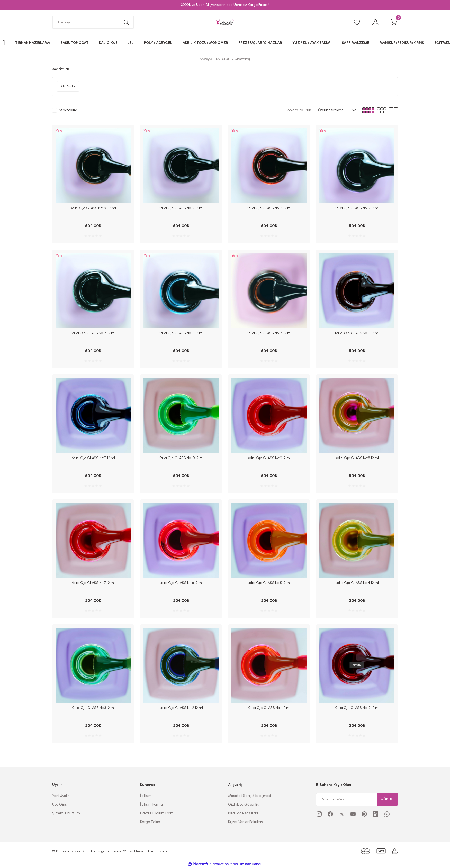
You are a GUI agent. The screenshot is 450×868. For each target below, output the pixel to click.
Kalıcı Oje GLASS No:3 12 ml (93, 708)
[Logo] (225, 23)
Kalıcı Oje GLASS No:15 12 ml (181, 334)
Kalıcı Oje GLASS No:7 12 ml (93, 583)
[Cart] (394, 23)
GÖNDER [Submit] (388, 799)
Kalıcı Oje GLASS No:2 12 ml (181, 708)
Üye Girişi (60, 804)
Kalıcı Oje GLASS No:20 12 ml (93, 209)
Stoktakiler (68, 111)
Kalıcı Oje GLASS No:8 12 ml (357, 458)
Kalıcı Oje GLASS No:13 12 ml (357, 334)
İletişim (146, 796)
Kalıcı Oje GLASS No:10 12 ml (181, 458)
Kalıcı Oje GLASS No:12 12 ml (357, 708)
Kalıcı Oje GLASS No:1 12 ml (269, 708)
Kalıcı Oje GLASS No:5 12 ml (269, 583)
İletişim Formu (151, 804)
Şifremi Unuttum (66, 813)
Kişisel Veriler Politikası (246, 822)
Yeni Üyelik (61, 796)
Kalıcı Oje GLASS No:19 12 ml (181, 209)
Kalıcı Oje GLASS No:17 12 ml (357, 209)
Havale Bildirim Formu (158, 813)
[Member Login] (375, 23)
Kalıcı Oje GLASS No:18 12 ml (269, 209)
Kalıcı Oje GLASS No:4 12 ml (357, 583)
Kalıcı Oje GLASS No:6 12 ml (181, 583)
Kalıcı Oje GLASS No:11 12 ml (93, 458)
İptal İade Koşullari (243, 813)
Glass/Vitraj (243, 60)
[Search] (93, 23)
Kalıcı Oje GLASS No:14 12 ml (269, 334)
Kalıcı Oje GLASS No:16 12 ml (93, 334)
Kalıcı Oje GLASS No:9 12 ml (269, 458)
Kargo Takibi (150, 822)
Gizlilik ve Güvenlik (243, 804)
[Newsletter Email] (357, 799)
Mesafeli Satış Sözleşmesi (249, 796)
